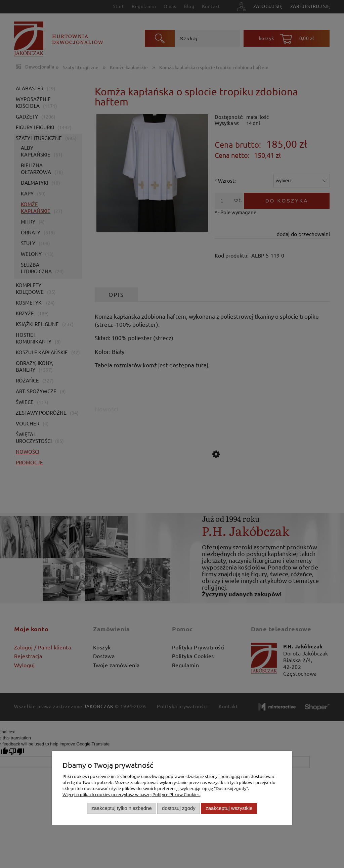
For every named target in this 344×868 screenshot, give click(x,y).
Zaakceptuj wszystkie (229, 808)
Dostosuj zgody (179, 808)
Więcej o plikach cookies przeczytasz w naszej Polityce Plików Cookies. (132, 794)
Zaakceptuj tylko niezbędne (121, 808)
